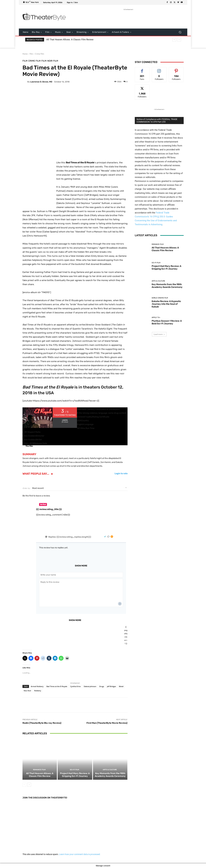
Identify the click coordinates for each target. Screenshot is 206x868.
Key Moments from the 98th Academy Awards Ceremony (110, 775)
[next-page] (29, 785)
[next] (179, 40)
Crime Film (40, 54)
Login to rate (121, 474)
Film (31, 54)
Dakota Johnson (90, 686)
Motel (121, 686)
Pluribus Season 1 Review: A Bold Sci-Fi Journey (167, 322)
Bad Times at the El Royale (57, 686)
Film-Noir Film (50, 61)
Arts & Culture (110, 770)
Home (25, 54)
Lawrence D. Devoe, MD (41, 82)
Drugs (102, 686)
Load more (159, 334)
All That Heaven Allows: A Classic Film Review (70, 40)
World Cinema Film (160, 298)
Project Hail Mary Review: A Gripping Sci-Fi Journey (75, 775)
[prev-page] (24, 785)
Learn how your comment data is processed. (80, 854)
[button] (180, 32)
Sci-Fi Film (74, 770)
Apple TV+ (156, 317)
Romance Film (39, 770)
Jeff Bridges (111, 686)
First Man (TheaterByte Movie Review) (107, 723)
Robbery (38, 690)
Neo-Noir (27, 690)
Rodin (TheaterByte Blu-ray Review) (42, 723)
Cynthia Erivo (75, 686)
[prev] (174, 40)
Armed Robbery (37, 686)
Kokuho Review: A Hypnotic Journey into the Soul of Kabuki (166, 304)
